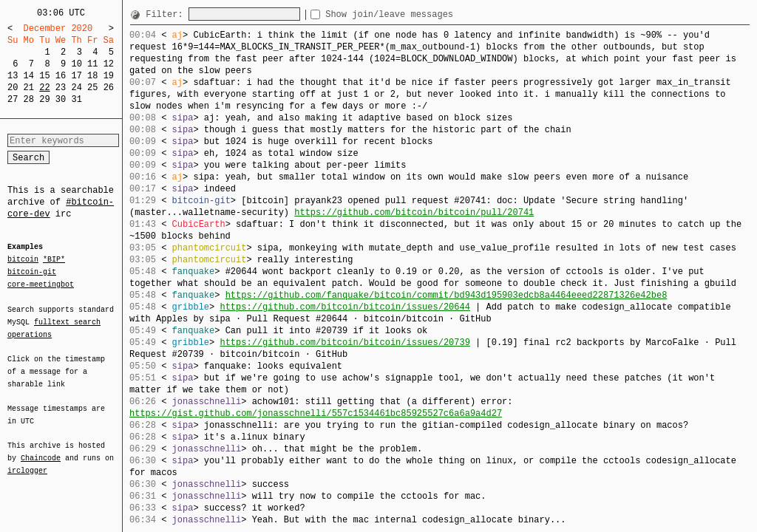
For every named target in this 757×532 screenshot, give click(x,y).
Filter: (167, 14)
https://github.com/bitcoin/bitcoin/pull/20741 (414, 212)
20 (13, 88)
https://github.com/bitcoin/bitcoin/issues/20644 (344, 307)
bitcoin (23, 260)
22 (44, 88)
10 (76, 64)
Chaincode (41, 449)
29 (44, 99)
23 (61, 88)
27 (13, 99)
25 (92, 88)
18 (92, 76)
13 (13, 76)
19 (109, 76)
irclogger (27, 461)
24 (76, 88)
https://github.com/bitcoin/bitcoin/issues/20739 (344, 342)
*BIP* (54, 260)
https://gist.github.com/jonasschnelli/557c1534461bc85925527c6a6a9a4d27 (316, 413)
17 (76, 76)
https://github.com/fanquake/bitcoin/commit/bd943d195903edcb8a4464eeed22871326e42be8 (447, 295)
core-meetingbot (41, 284)
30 (61, 99)
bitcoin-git (32, 272)
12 (109, 64)
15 (44, 76)
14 (29, 76)
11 (92, 64)
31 (76, 99)
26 (109, 88)
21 (29, 88)
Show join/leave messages (416, 14)
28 (29, 99)
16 (61, 76)
